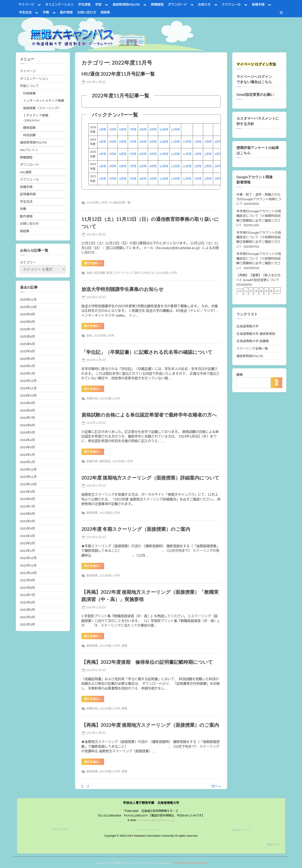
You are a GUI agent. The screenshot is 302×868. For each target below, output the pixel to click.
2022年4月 (28, 617)
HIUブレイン (29, 150)
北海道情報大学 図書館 (253, 341)
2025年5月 (28, 344)
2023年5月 (28, 521)
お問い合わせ (87, 12)
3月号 (218, 142)
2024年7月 (28, 418)
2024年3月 (28, 447)
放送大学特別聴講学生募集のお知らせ (122, 289)
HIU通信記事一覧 (120, 203)
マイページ (26, 4)
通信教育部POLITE (126, 4)
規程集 (105, 12)
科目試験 (99, 273)
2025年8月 (28, 322)
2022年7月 (28, 595)
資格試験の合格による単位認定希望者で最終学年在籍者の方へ (149, 415)
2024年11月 (28, 388)
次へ (215, 786)
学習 (98, 4)
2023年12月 (28, 469)
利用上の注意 (60, 829)
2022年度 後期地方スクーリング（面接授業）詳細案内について (150, 478)
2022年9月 (28, 580)
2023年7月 (28, 506)
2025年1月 (28, 373)
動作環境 (66, 12)
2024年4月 (28, 440)
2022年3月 (28, 624)
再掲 (124, 646)
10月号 (164, 130)
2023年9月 (28, 492)
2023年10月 (28, 484)
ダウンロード (177, 4)
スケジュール (231, 4)
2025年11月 (28, 299)
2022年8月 (28, 588)
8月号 (143, 130)
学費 (46, 12)
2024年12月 (28, 381)
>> (277, 291)
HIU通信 (26, 172)
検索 (240, 375)
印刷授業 (29, 93)
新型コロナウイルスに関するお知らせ (131, 273)
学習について (29, 86)
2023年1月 (28, 551)
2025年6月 (28, 336)
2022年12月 (28, 558)
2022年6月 (28, 602)
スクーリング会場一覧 (252, 349)
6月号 (123, 130)
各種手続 (258, 4)
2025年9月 (28, 314)
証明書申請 (28, 194)
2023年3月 (28, 536)
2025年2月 (28, 366)
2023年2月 (28, 543)
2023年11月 (28, 477)
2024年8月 (28, 410)
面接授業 (92, 513)
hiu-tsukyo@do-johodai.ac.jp (157, 820)
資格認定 (105, 461)
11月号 (175, 130)
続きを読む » (94, 264)
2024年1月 (28, 462)
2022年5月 (28, 610)
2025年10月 (28, 307)
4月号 (103, 130)
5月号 (113, 130)
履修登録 (29, 128)
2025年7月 (28, 329)
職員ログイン (276, 845)
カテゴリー (28, 262)
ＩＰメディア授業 (36, 115)
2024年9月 (28, 403)
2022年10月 (28, 573)
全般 (89, 273)
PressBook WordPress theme (190, 863)
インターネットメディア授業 (44, 101)
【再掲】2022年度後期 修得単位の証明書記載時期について (147, 662)
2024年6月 (28, 425)
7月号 (133, 130)
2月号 (208, 142)
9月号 (153, 130)
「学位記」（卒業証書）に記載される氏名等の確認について (147, 352)
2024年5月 (28, 432)
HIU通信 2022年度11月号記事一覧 (118, 74)
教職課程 (157, 4)
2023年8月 (28, 499)
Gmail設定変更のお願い (255, 95)
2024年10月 (28, 395)
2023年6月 (28, 514)
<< (240, 291)
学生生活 (25, 12)
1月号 (198, 142)
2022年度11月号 (97, 203)
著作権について (241, 830)
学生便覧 (84, 4)
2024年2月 (28, 455)
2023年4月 (28, 528)
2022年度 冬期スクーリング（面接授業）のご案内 (136, 529)
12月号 (187, 142)
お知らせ (204, 4)
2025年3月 (28, 359)
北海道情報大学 (247, 326)
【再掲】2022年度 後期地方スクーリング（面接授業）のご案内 (150, 725)
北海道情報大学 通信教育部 (256, 334)
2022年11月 (28, 565)
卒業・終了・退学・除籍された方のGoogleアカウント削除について (259, 199)
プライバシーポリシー (150, 830)
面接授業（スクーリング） (42, 108)
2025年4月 (28, 351)
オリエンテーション (59, 4)
